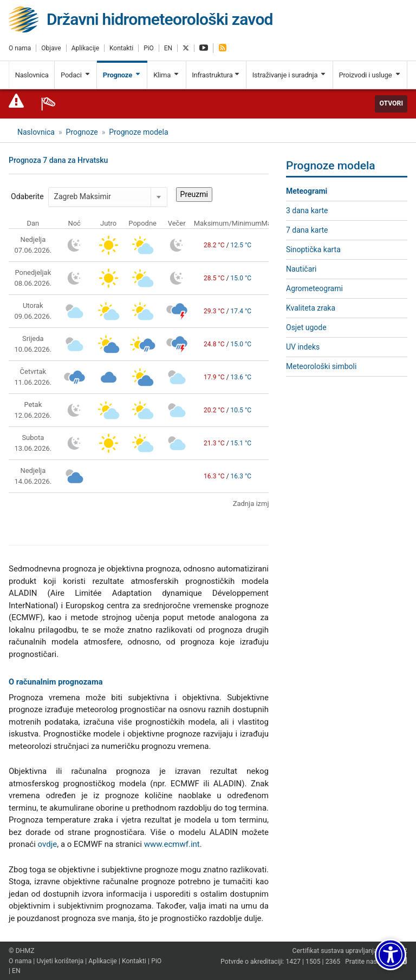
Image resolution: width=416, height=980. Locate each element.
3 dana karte (307, 211)
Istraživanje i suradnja (290, 75)
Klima (167, 75)
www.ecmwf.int (172, 844)
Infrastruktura (216, 75)
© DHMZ (21, 951)
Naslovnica (32, 75)
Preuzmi (194, 194)
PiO (149, 48)
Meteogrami (307, 191)
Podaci (76, 75)
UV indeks (303, 347)
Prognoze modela (138, 132)
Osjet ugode (306, 327)
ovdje (48, 844)
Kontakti (121, 48)
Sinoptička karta (313, 249)
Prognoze (122, 75)
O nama (20, 48)
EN (168, 48)
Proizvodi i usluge (370, 75)
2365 (333, 962)
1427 (293, 962)
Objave (51, 48)
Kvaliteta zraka (311, 308)
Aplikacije (85, 48)
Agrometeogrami (314, 288)
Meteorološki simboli (321, 366)
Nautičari (301, 269)
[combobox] (108, 197)
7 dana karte (307, 230)
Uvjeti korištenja (60, 961)
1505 (313, 962)
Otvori (391, 103)
